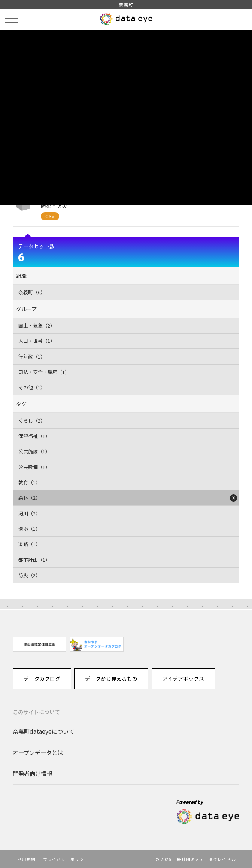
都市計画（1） (34, 560)
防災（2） (29, 575)
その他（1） (32, 387)
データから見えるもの (111, 679)
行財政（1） (32, 357)
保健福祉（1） (34, 436)
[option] (40, 645)
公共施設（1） (34, 451)
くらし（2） (32, 421)
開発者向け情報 (32, 773)
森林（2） (29, 498)
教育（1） (29, 482)
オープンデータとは (38, 752)
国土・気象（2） (37, 325)
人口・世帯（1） (37, 341)
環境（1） (29, 529)
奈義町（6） (32, 292)
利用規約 (27, 859)
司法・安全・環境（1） (44, 372)
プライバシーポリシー (66, 859)
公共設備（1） (34, 467)
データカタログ (42, 679)
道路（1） (29, 544)
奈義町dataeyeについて (43, 731)
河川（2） (29, 513)
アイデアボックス (183, 679)
